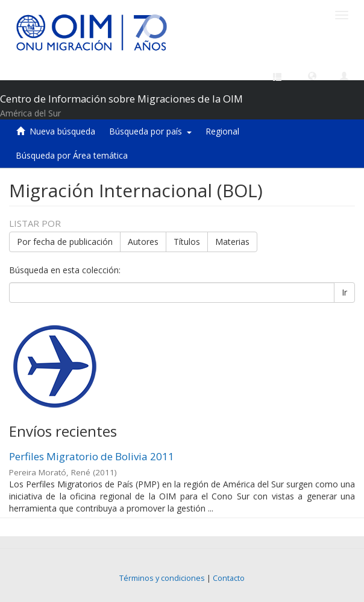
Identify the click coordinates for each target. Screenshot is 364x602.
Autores (143, 242)
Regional (222, 131)
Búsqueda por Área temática (72, 155)
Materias (232, 242)
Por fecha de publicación (65, 242)
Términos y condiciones (162, 578)
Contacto (229, 578)
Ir (344, 292)
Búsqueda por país (150, 131)
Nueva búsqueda (62, 131)
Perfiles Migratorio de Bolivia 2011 (92, 456)
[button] (312, 75)
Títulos (187, 242)
